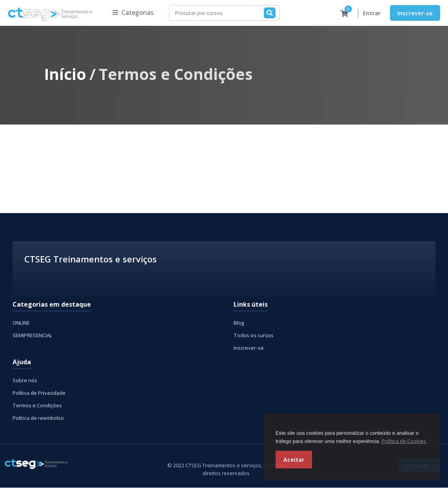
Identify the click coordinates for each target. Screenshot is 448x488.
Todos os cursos (254, 336)
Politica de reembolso (38, 418)
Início (65, 74)
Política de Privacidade (39, 393)
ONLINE (21, 323)
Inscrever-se (415, 13)
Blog (239, 323)
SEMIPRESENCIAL (32, 336)
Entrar (372, 13)
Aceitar (294, 460)
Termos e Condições (37, 406)
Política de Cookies (404, 441)
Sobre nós (25, 381)
